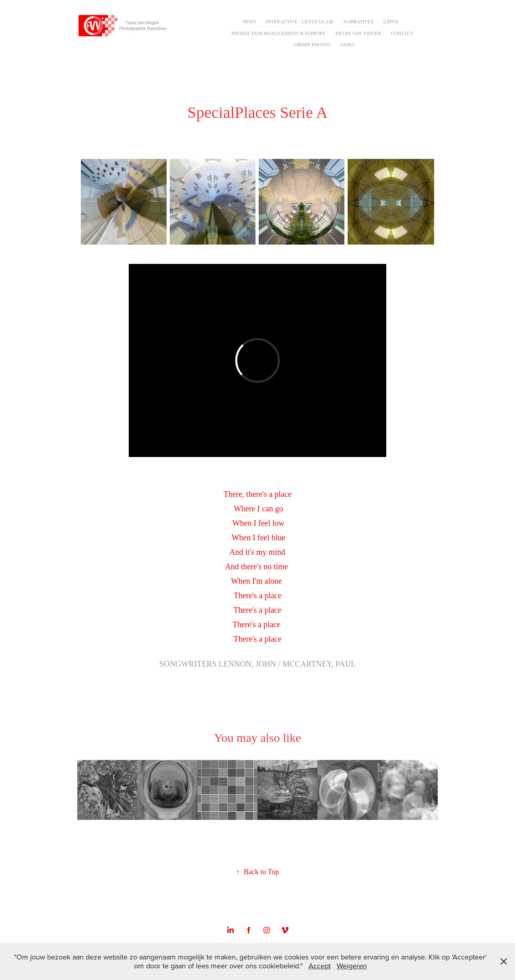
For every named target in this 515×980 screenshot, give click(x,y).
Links (347, 45)
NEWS (249, 22)
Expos (391, 22)
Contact (402, 33)
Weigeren (352, 966)
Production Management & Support (278, 33)
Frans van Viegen (358, 33)
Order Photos (312, 45)
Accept (320, 966)
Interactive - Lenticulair (300, 22)
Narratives (358, 22)
